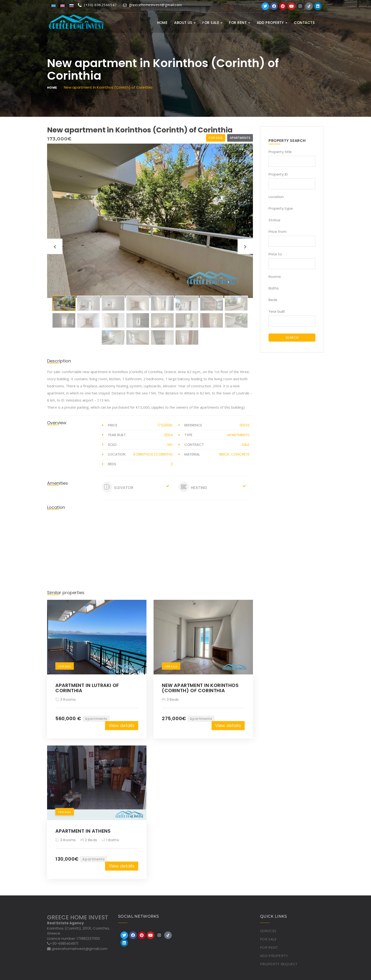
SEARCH (292, 338)
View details (122, 725)
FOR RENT (239, 23)
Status (274, 220)
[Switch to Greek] (53, 5)
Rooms (275, 277)
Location (276, 197)
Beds (273, 300)
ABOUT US (185, 23)
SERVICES (268, 931)
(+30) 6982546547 (97, 5)
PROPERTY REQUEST (279, 964)
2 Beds (89, 840)
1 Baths (110, 840)
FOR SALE (212, 23)
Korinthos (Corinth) (153, 454)
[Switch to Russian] (71, 5)
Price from (278, 232)
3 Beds (170, 699)
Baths (274, 288)
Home (162, 23)
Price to (275, 254)
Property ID (278, 174)
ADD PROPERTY (272, 23)
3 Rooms (66, 699)
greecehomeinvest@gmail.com (152, 5)
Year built (277, 311)
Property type (281, 208)
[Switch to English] (62, 5)
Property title (280, 152)
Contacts (304, 23)
